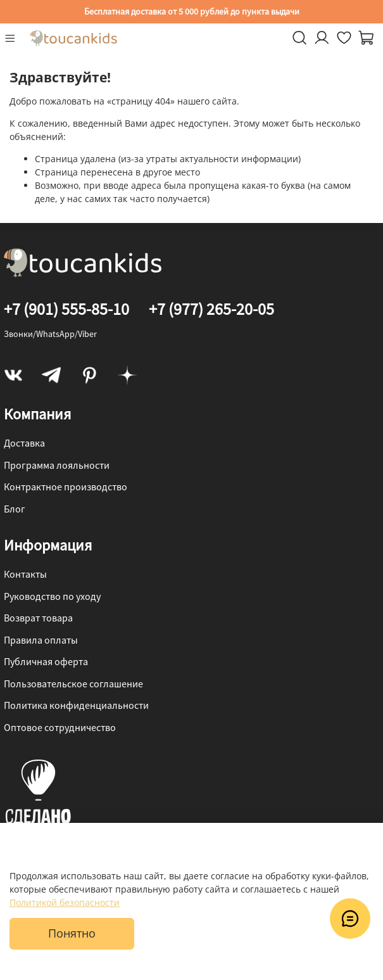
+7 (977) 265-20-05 (211, 309)
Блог (15, 509)
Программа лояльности (57, 465)
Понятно (72, 933)
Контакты (25, 574)
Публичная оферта (46, 661)
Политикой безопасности (65, 902)
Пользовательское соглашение (73, 684)
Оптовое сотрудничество (60, 727)
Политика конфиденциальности (76, 705)
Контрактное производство (66, 487)
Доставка (24, 443)
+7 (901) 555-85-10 (66, 309)
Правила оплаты (41, 640)
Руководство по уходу (52, 596)
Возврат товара (38, 618)
